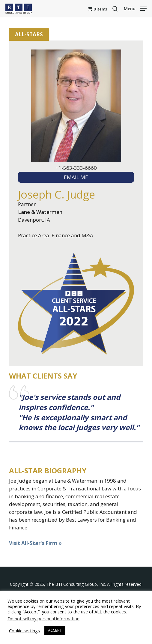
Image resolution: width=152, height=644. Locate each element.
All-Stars (29, 34)
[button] (135, 8)
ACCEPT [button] (55, 630)
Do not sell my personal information (43, 619)
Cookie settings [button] (24, 631)
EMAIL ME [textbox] (76, 177)
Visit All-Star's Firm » (35, 543)
